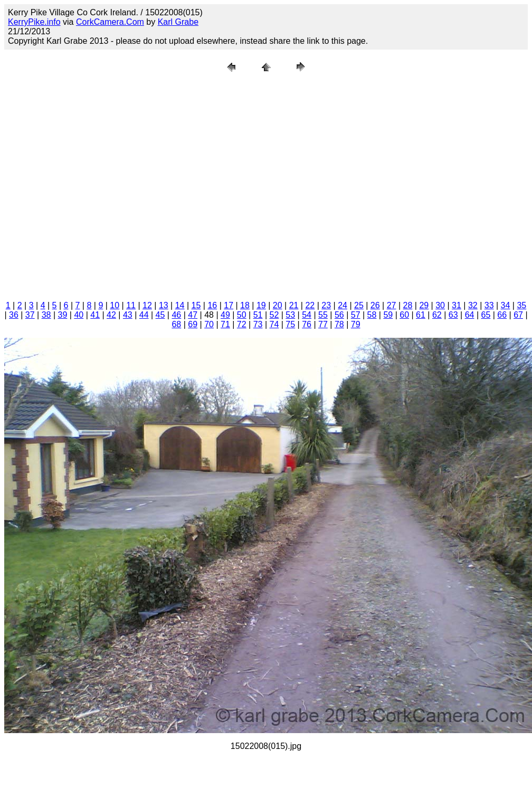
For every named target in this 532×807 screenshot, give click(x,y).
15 (196, 305)
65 (486, 315)
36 (14, 315)
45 (160, 315)
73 (258, 324)
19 (261, 305)
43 (128, 315)
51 (258, 315)
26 (375, 305)
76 (307, 324)
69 (193, 324)
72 (242, 324)
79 (356, 324)
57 (356, 315)
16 (212, 305)
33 (489, 305)
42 (111, 315)
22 (310, 305)
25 (359, 305)
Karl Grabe (178, 22)
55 (323, 315)
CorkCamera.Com (110, 22)
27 (392, 305)
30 (440, 305)
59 (388, 315)
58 (372, 315)
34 (506, 305)
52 (274, 315)
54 (307, 315)
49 (225, 315)
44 (144, 315)
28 (408, 305)
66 (502, 315)
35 (521, 305)
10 (115, 305)
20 (278, 305)
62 (437, 315)
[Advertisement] (108, 184)
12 (147, 305)
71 (225, 324)
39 (63, 315)
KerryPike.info (34, 22)
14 (180, 305)
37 (30, 315)
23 (326, 305)
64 (470, 315)
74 (274, 324)
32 (473, 305)
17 (229, 305)
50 (242, 315)
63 (453, 315)
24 (343, 305)
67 (518, 315)
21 (294, 305)
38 (46, 315)
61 (421, 315)
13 (164, 305)
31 (457, 305)
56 (339, 315)
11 (131, 305)
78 (339, 324)
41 (95, 315)
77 (323, 324)
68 (176, 324)
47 (193, 315)
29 (424, 305)
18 (245, 305)
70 (209, 324)
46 (176, 315)
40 (79, 315)
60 (404, 315)
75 (290, 324)
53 (290, 315)
